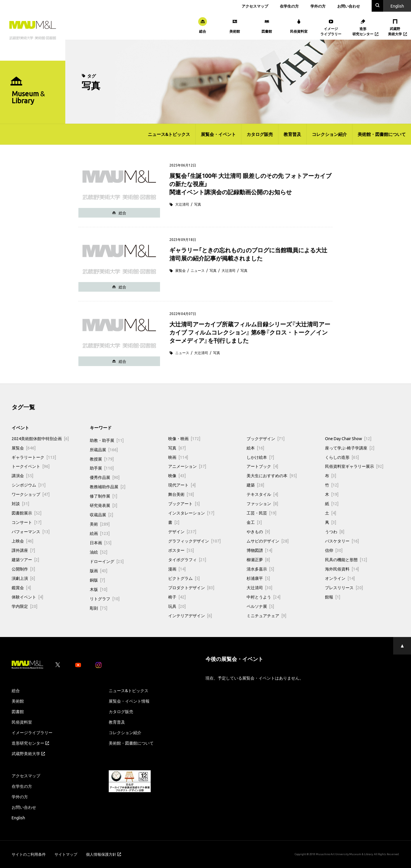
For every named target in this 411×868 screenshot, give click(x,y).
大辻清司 (182, 204)
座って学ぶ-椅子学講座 (350, 448)
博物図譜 (259, 550)
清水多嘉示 (260, 569)
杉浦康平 (258, 578)
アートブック (262, 466)
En (397, 6)
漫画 (177, 569)
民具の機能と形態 (346, 559)
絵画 (100, 533)
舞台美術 (181, 494)
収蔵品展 (101, 514)
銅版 (97, 580)
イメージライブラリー (32, 732)
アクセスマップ (255, 6)
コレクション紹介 (329, 134)
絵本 (255, 448)
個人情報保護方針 (103, 854)
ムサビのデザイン (268, 541)
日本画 (101, 542)
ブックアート (184, 503)
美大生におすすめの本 (272, 475)
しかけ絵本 (260, 457)
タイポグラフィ (187, 559)
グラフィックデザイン (194, 541)
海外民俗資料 (342, 569)
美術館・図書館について (382, 134)
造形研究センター (30, 743)
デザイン (182, 531)
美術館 (18, 701)
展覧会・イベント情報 (129, 701)
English (18, 818)
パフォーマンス (31, 531)
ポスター (181, 550)
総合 (16, 690)
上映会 (22, 541)
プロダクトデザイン (191, 587)
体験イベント (27, 597)
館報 (333, 597)
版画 (99, 570)
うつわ (335, 531)
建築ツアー (25, 559)
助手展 (102, 468)
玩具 (177, 606)
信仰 (334, 550)
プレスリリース (344, 587)
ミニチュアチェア (266, 615)
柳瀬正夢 (258, 559)
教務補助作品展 (108, 487)
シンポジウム (29, 485)
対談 (20, 503)
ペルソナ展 (260, 606)
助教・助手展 (107, 440)
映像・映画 (184, 438)
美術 (100, 524)
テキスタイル (262, 494)
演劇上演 (23, 578)
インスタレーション (191, 513)
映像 (177, 475)
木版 (99, 589)
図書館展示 (27, 513)
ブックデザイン (266, 438)
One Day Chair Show (348, 438)
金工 (254, 522)
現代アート (182, 485)
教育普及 (292, 134)
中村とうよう (264, 597)
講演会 (22, 475)
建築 (255, 485)
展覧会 (180, 270)
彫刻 (99, 608)
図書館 (18, 711)
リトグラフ (105, 598)
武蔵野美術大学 (28, 753)
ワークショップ (31, 494)
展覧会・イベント (218, 134)
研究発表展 (103, 505)
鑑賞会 (21, 587)
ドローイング (107, 561)
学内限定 (24, 606)
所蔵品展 (104, 449)
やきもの (258, 531)
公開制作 (23, 569)
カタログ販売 (260, 134)
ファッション (262, 503)
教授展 (102, 459)
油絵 (99, 552)
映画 (178, 457)
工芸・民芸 (261, 513)
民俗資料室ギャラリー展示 (354, 466)
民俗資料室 (22, 722)
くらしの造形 (342, 457)
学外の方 (318, 6)
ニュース (198, 270)
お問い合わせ (349, 6)
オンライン (340, 578)
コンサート (27, 522)
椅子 (177, 597)
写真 (198, 204)
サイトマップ (66, 854)
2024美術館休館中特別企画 (40, 438)
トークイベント (31, 466)
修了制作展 (103, 496)
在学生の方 (289, 6)
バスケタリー (342, 541)
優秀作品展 (105, 477)
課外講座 (23, 550)
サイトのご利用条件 (29, 854)
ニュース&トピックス (169, 134)
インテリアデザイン (190, 615)
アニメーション (187, 466)
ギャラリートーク (34, 457)
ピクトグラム (184, 578)
